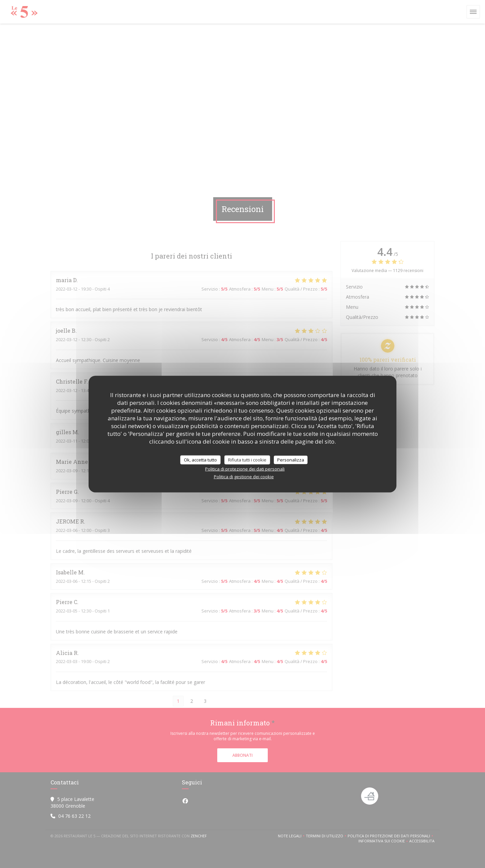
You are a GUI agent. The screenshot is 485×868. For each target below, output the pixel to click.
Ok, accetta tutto (200, 459)
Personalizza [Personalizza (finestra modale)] (291, 459)
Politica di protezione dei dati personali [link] (245, 469)
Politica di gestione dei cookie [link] (244, 477)
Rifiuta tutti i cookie (247, 459)
